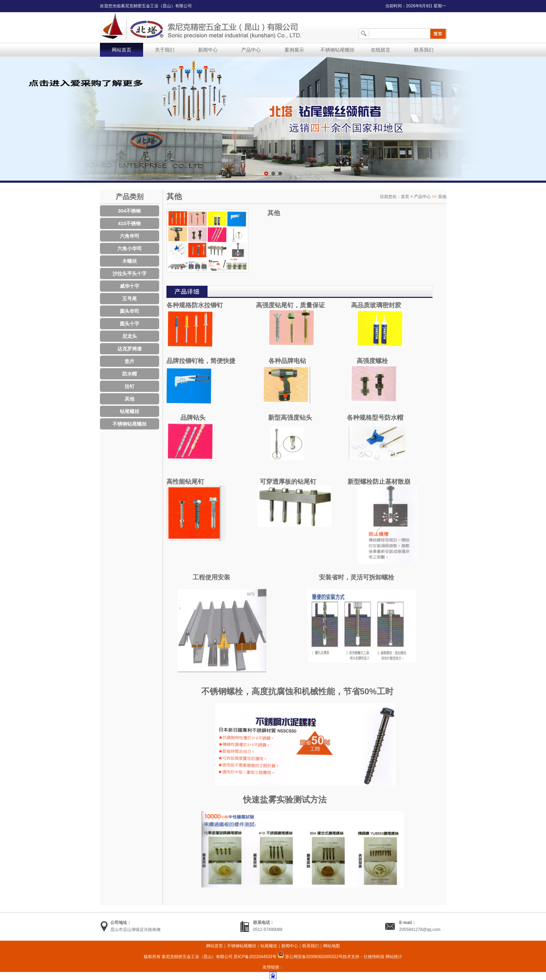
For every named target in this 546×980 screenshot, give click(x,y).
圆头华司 (130, 311)
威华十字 (130, 286)
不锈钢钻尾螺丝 (337, 50)
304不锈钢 (129, 211)
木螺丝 (130, 261)
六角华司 (130, 236)
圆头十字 (130, 324)
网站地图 (331, 946)
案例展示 (294, 50)
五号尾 (130, 299)
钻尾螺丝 (130, 411)
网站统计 (394, 957)
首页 (405, 197)
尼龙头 (130, 336)
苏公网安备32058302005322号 (310, 957)
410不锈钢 (129, 223)
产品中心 (251, 50)
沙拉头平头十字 (130, 274)
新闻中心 (208, 50)
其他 (130, 399)
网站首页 (122, 50)
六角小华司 (130, 248)
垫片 (130, 361)
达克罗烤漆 (130, 349)
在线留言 (381, 50)
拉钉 (130, 386)
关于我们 (165, 50)
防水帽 (130, 374)
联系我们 (424, 50)
